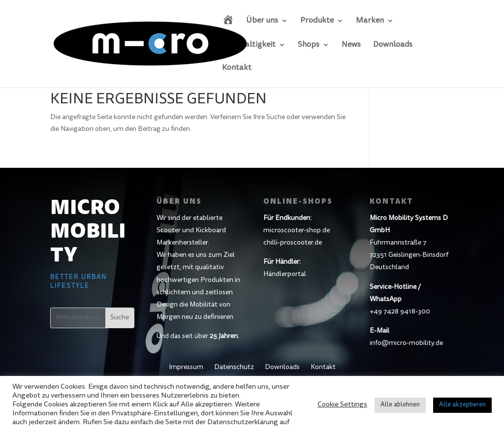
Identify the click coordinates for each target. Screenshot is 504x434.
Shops (309, 45)
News (351, 45)
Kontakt (237, 68)
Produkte (317, 21)
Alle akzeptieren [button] (462, 405)
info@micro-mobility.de (406, 343)
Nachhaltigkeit (249, 45)
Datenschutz (234, 368)
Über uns (262, 21)
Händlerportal (285, 275)
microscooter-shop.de (297, 231)
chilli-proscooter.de (293, 243)
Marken (370, 21)
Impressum (186, 368)
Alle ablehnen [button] (400, 405)
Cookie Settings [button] (342, 405)
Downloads (393, 45)
